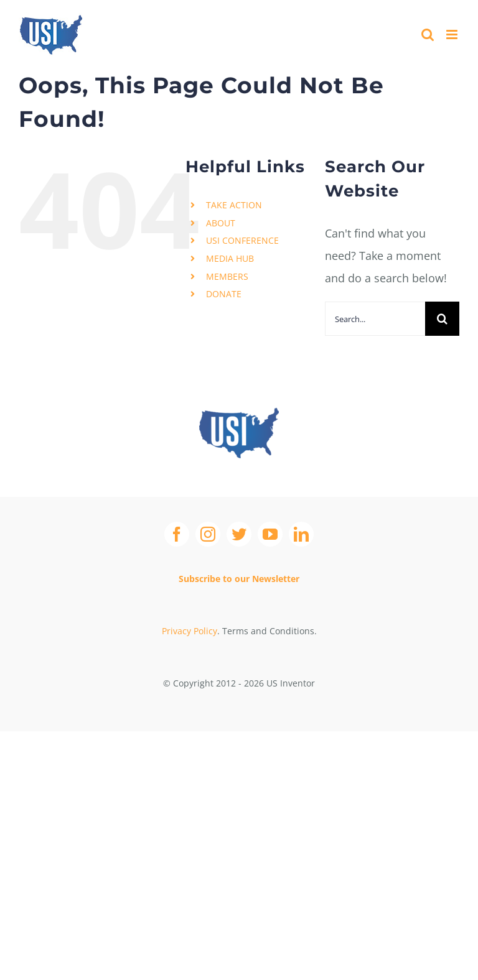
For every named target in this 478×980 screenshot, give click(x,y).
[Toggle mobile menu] (453, 35)
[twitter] (239, 534)
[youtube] (270, 534)
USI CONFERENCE (242, 240)
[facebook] (177, 534)
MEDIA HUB (230, 258)
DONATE (224, 294)
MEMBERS (227, 276)
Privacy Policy (190, 631)
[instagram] (208, 534)
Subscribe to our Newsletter (239, 579)
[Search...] (375, 319)
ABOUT (221, 223)
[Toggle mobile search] (428, 35)
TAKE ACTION (234, 205)
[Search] (442, 319)
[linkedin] (301, 534)
